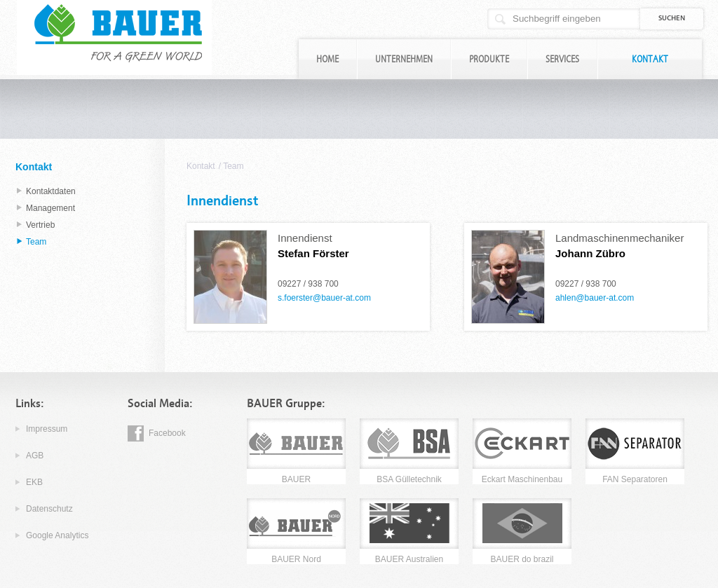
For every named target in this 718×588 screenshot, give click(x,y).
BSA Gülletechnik (409, 479)
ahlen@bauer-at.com (595, 298)
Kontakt (650, 59)
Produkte (489, 59)
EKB (34, 482)
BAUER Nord (296, 559)
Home (327, 59)
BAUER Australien (409, 559)
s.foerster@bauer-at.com (324, 298)
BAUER (296, 479)
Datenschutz (49, 509)
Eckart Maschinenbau (522, 479)
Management (50, 208)
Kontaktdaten (51, 191)
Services (562, 59)
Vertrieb (40, 225)
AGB (35, 456)
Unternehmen (404, 59)
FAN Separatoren (635, 479)
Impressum (47, 429)
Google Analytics (57, 535)
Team (233, 166)
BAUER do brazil (522, 559)
